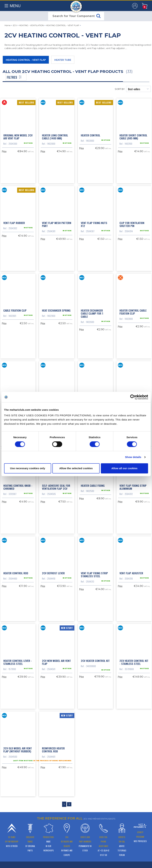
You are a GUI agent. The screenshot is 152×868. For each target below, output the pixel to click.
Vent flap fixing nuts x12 (94, 224)
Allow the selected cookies (76, 468)
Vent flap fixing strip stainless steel (94, 573)
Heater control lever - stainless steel (18, 660)
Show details (133, 457)
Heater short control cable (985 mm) (133, 136)
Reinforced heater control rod (53, 747)
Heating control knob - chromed (18, 485)
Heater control (91, 135)
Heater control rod (16, 571)
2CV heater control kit (95, 658)
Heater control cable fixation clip (133, 311)
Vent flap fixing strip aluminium (133, 485)
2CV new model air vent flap (56, 660)
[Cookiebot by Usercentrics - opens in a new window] (133, 397)
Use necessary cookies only (28, 468)
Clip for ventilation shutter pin (132, 224)
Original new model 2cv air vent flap (18, 136)
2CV (15, 25)
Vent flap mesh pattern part (57, 224)
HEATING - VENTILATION (31, 25)
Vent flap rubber (14, 222)
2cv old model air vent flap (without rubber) (18, 747)
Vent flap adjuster (131, 571)
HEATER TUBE (63, 60)
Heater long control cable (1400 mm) (55, 136)
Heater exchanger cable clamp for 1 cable (92, 312)
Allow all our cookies (124, 468)
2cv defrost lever (53, 571)
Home (8, 25)
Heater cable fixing (93, 484)
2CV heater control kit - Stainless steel (134, 660)
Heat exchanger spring (56, 309)
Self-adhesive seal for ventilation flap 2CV (56, 485)
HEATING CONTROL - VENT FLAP (63, 25)
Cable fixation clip (15, 309)
